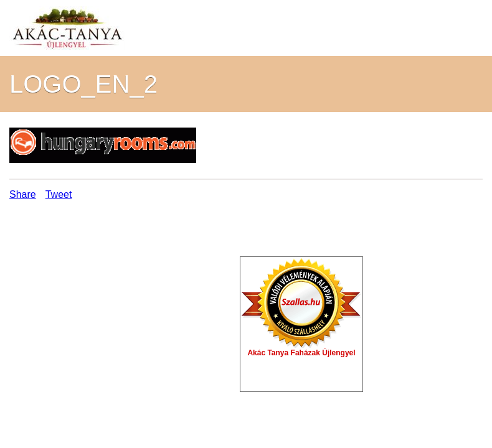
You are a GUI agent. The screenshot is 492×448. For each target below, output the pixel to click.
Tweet (59, 194)
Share (23, 194)
